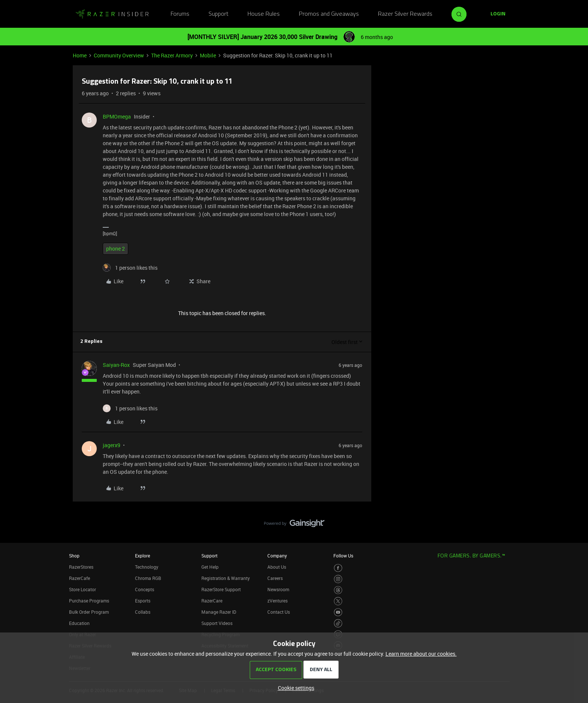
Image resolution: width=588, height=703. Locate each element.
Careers (275, 578)
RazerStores (81, 567)
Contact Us (279, 612)
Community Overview (119, 55)
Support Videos (217, 623)
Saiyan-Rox (116, 365)
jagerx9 (112, 445)
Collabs (143, 612)
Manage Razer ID (219, 612)
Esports (143, 601)
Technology (147, 567)
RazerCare (212, 601)
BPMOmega (117, 116)
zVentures (277, 601)
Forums (180, 14)
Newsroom (278, 589)
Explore (142, 556)
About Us (277, 567)
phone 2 (115, 249)
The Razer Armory (172, 55)
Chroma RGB (148, 578)
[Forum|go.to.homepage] (112, 14)
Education (79, 623)
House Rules (264, 14)
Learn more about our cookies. (421, 654)
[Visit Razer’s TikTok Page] (338, 623)
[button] (498, 14)
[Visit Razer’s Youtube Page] (338, 612)
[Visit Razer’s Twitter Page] (338, 601)
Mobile (208, 55)
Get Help (210, 567)
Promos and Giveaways (329, 14)
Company (277, 556)
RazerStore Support (221, 589)
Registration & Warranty (226, 578)
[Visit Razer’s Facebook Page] (338, 568)
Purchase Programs (89, 601)
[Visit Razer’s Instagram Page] (338, 579)
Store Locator (82, 589)
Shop (74, 556)
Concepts (145, 589)
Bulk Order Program (89, 612)
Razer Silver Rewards (405, 14)
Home (80, 55)
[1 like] (130, 268)
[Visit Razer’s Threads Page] (338, 590)
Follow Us (343, 556)
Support (218, 14)
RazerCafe (79, 578)
